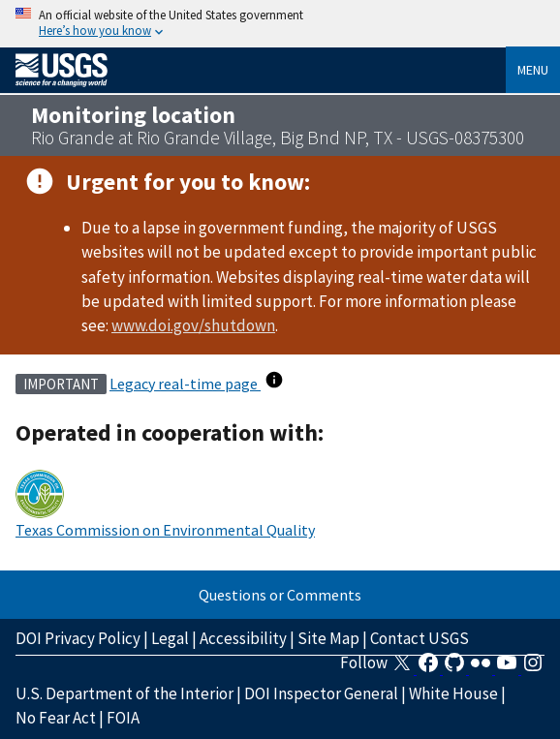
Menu (533, 70)
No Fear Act (56, 718)
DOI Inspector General (321, 693)
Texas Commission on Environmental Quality (165, 530)
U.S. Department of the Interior (124, 693)
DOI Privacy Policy (78, 638)
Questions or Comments (280, 595)
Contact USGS (420, 638)
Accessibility (243, 638)
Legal (170, 638)
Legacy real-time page (185, 384)
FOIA (123, 718)
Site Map (328, 638)
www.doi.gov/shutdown (193, 325)
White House (453, 693)
